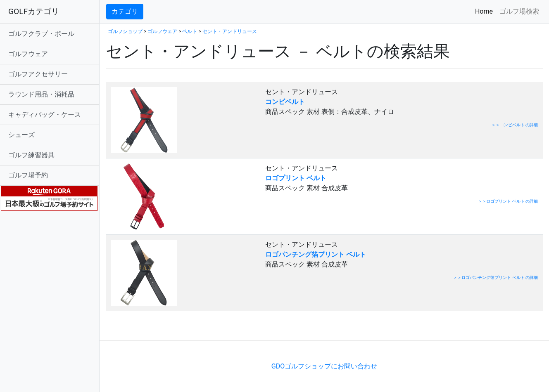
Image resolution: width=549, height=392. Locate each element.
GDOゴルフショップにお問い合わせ (324, 366)
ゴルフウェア (28, 54)
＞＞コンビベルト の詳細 (515, 125)
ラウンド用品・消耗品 (41, 94)
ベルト (190, 31)
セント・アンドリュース (230, 31)
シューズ (21, 135)
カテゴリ (125, 11)
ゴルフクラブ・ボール (41, 34)
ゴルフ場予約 (28, 175)
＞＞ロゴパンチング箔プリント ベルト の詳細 (496, 277)
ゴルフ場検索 (519, 11)
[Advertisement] (202, 328)
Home (486, 11)
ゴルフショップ (125, 31)
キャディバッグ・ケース (45, 115)
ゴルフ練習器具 (31, 155)
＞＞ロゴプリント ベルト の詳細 (508, 201)
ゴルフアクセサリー (38, 74)
